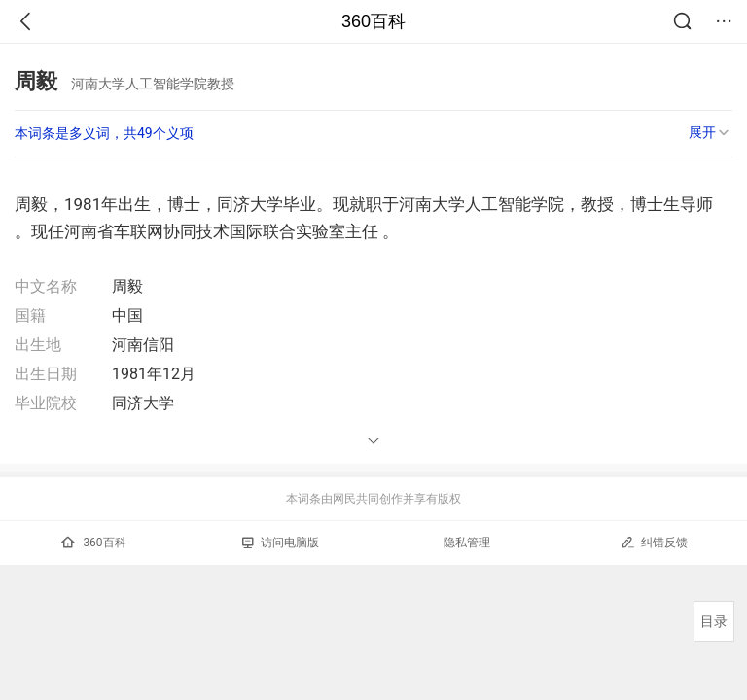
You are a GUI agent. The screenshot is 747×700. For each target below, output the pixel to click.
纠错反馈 (654, 542)
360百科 (373, 21)
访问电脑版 (281, 542)
